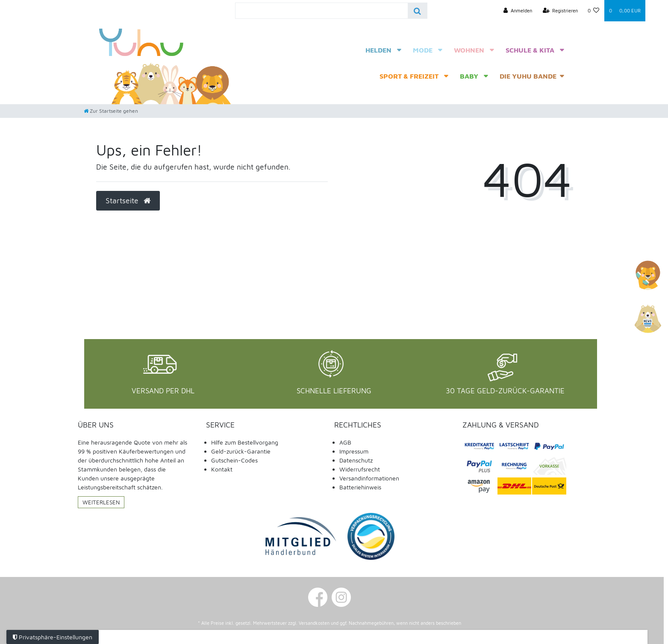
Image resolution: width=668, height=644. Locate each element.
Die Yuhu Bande (528, 76)
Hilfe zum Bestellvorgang (245, 442)
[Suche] (417, 11)
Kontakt (222, 469)
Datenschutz (356, 460)
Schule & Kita (530, 50)
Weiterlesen (101, 502)
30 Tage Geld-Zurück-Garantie (505, 391)
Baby (469, 76)
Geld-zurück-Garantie (241, 451)
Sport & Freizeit (409, 76)
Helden (378, 50)
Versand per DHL (163, 391)
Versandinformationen (369, 478)
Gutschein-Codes (234, 460)
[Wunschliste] (594, 11)
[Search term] (322, 11)
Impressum (354, 451)
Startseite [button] (128, 201)
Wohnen (469, 50)
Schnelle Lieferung (334, 391)
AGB (345, 442)
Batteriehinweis (360, 487)
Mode (423, 50)
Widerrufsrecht (360, 469)
